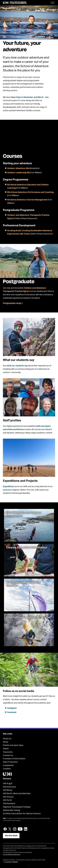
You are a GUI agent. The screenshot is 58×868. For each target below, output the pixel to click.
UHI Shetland (9, 804)
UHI (4, 818)
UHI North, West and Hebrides (17, 794)
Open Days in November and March (27, 97)
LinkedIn (26, 829)
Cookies (7, 769)
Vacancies (8, 752)
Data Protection (10, 762)
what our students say (17, 366)
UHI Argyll (8, 784)
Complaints (8, 765)
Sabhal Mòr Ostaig (11, 810)
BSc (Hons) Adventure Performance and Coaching (30, 192)
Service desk (11, 836)
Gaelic (6, 749)
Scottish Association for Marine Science (22, 814)
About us (7, 739)
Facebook (12, 712)
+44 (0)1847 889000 (11, 862)
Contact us (8, 755)
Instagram (12, 708)
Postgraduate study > (13, 303)
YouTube (20, 829)
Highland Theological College (17, 807)
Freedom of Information (14, 759)
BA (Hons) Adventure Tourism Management (27, 200)
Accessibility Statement (12, 855)
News (6, 742)
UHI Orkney (8, 797)
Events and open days (13, 745)
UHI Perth (7, 800)
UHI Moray (8, 790)
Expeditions (9, 487)
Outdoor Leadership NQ (18, 173)
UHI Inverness (9, 787)
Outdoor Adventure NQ (18, 168)
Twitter (10, 829)
